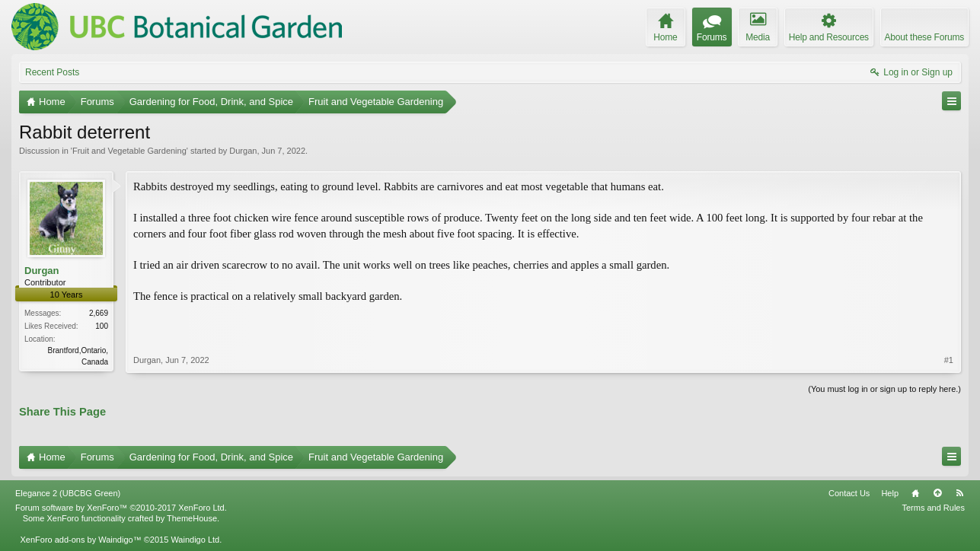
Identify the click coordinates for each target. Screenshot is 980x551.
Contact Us (849, 493)
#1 (949, 360)
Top (937, 493)
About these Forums (924, 37)
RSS (959, 493)
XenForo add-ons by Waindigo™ (80, 540)
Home (915, 493)
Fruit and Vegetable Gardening (129, 151)
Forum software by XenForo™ (121, 508)
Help (890, 493)
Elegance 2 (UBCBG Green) (68, 493)
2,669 (99, 313)
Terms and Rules (933, 508)
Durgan (243, 151)
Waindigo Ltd (195, 540)
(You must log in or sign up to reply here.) (884, 389)
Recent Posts (52, 72)
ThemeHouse (192, 518)
